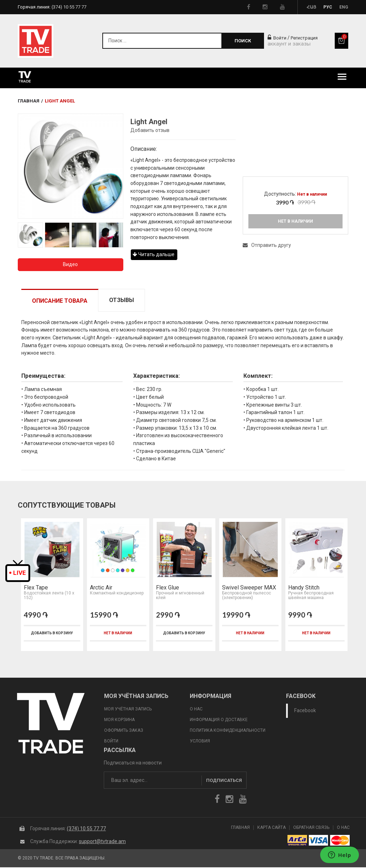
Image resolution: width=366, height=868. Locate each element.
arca (297, 841)
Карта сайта (271, 828)
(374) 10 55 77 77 (86, 829)
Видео (70, 264)
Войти (277, 38)
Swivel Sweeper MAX (248, 588)
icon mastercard (340, 841)
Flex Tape (35, 588)
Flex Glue (167, 588)
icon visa (319, 841)
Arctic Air (100, 588)
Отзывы (122, 300)
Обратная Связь (311, 828)
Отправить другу (267, 245)
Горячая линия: (52, 7)
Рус (328, 7)
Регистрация (304, 38)
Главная (29, 101)
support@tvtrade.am (102, 842)
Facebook (305, 711)
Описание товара (60, 301)
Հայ (311, 7)
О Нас (343, 828)
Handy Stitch (303, 588)
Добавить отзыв (150, 130)
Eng (344, 7)
